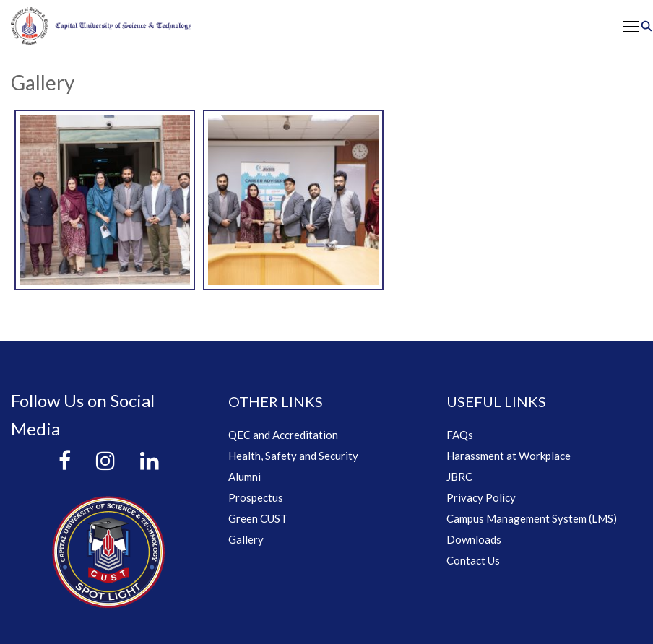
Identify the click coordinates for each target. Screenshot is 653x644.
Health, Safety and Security (293, 456)
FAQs (460, 435)
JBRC (459, 477)
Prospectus (256, 497)
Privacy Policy (481, 497)
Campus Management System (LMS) (532, 518)
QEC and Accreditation (283, 435)
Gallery (246, 539)
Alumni (245, 477)
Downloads (474, 539)
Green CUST (258, 518)
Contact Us (473, 560)
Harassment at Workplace (509, 456)
